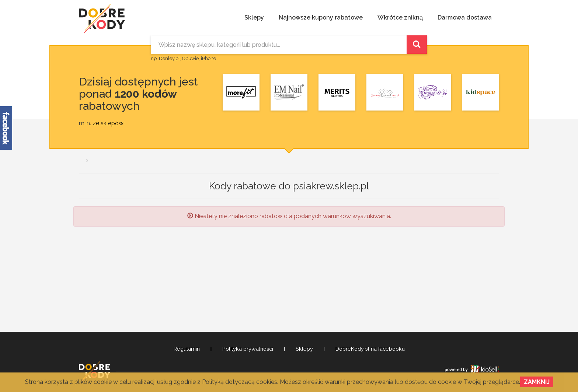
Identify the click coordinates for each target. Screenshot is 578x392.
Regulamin (187, 349)
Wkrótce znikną (400, 17)
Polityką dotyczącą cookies (240, 382)
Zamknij (537, 382)
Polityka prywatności (248, 349)
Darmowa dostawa (465, 17)
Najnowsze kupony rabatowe (321, 17)
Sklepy (254, 17)
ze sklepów (108, 123)
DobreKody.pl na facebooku (370, 349)
